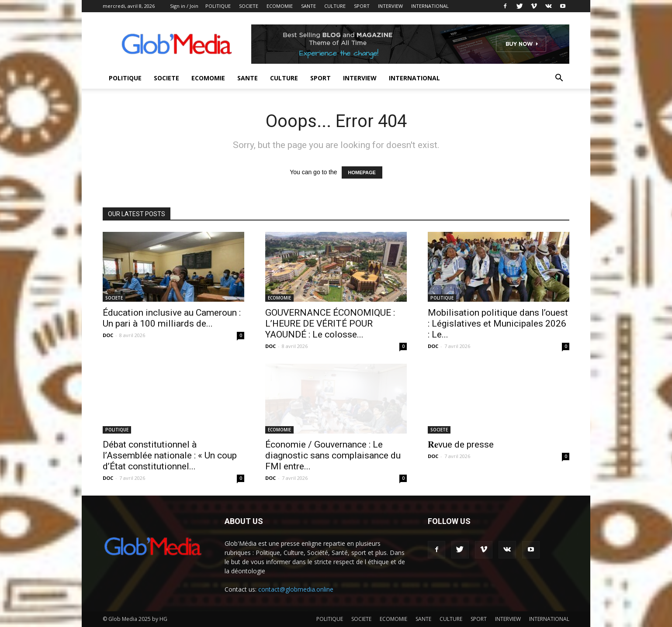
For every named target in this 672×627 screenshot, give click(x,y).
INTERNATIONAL (430, 6)
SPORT (362, 6)
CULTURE (335, 6)
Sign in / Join (184, 6)
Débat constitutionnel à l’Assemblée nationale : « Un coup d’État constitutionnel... (170, 455)
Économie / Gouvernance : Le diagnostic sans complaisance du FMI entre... (333, 455)
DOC (108, 335)
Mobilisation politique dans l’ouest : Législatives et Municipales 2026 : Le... (498, 324)
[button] (559, 79)
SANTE (308, 6)
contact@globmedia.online (296, 589)
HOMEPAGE (362, 172)
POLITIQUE (218, 6)
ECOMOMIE (280, 6)
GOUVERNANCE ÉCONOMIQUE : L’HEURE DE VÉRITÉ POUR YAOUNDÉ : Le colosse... (330, 324)
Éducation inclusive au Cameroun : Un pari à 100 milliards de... (172, 318)
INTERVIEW (390, 6)
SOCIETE (249, 6)
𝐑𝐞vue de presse (461, 444)
